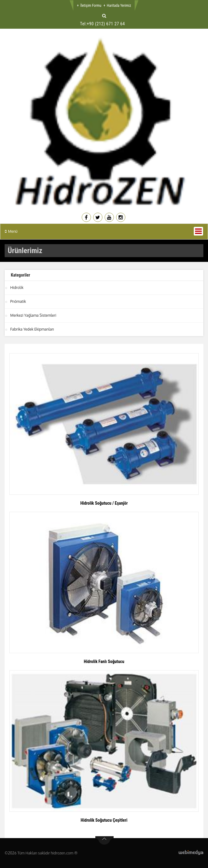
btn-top (104, 841)
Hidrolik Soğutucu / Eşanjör (104, 503)
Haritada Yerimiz (119, 6)
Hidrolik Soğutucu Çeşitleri (104, 820)
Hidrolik (17, 288)
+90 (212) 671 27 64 (106, 24)
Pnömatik (18, 301)
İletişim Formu (91, 6)
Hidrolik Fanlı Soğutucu (104, 661)
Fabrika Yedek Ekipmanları (32, 329)
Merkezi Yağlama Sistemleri (33, 315)
